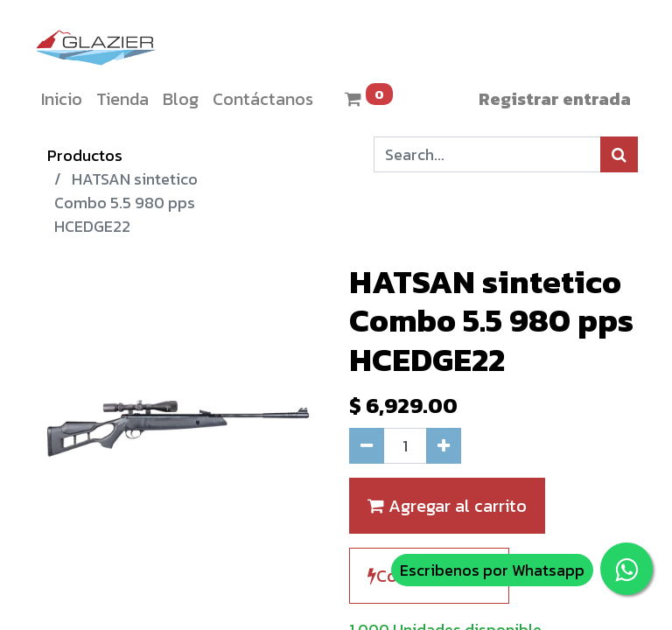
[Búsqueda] (619, 154)
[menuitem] (62, 99)
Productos (85, 155)
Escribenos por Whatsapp (492, 570)
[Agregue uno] (444, 446)
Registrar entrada (555, 99)
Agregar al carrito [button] (447, 506)
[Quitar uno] (367, 446)
